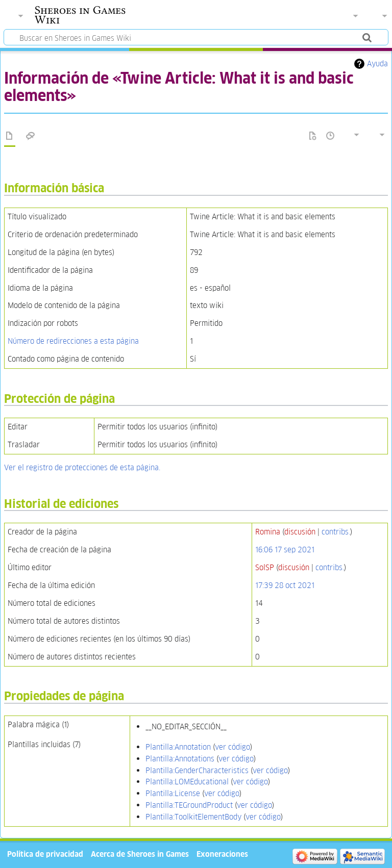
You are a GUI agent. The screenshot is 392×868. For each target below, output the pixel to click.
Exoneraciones (222, 854)
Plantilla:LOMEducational (187, 782)
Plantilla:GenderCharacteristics (197, 770)
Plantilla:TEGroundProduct (189, 805)
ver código (232, 747)
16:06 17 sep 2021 (285, 550)
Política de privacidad (45, 854)
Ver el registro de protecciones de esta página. (82, 467)
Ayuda (377, 63)
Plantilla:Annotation (178, 747)
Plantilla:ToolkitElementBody (193, 817)
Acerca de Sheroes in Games (140, 854)
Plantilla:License (173, 793)
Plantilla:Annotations (180, 759)
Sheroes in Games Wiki (80, 15)
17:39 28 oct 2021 (285, 585)
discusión (300, 532)
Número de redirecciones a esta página (73, 341)
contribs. (336, 532)
